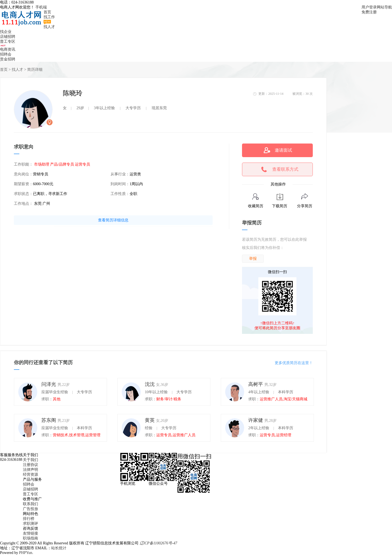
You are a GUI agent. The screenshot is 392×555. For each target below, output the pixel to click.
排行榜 (29, 519)
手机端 (41, 7)
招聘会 (6, 54)
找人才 (49, 27)
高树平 (256, 384)
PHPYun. (26, 553)
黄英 (150, 420)
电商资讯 (8, 49)
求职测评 (30, 524)
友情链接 (30, 533)
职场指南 (30, 538)
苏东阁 (49, 420)
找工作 (49, 17)
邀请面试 (283, 150)
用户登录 (369, 7)
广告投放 (30, 509)
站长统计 (59, 548)
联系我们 (30, 504)
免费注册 (369, 12)
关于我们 (30, 460)
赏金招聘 (8, 59)
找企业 (6, 32)
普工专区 (8, 42)
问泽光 (49, 384)
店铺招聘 (8, 37)
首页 (47, 12)
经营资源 (30, 475)
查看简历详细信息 (113, 220)
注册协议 (30, 465)
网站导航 (384, 7)
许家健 (256, 420)
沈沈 (150, 384)
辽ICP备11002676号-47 (158, 543)
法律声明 (30, 470)
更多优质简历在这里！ (294, 363)
